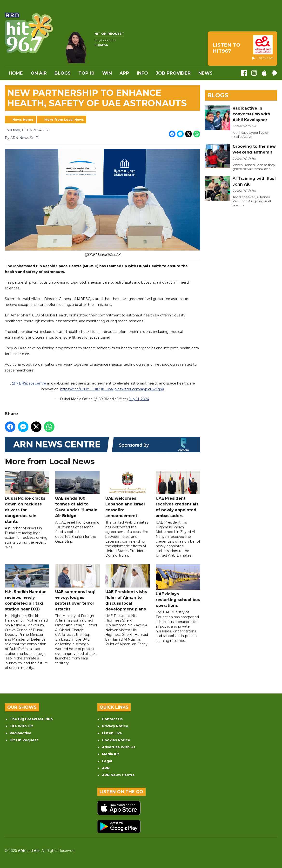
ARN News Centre (118, 775)
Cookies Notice (116, 740)
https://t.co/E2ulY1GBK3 (80, 389)
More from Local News (64, 119)
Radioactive (20, 733)
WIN (107, 73)
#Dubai (107, 389)
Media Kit (111, 754)
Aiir (37, 851)
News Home (23, 119)
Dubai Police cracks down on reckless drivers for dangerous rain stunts (27, 498)
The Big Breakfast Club (31, 719)
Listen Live (112, 733)
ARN (106, 768)
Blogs (63, 73)
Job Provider (173, 73)
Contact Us (112, 719)
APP (124, 73)
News (205, 73)
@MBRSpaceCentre (29, 384)
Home (16, 73)
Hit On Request (24, 740)
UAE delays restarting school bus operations (178, 586)
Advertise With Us (119, 747)
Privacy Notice (115, 726)
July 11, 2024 (139, 399)
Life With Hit (21, 726)
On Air (39, 73)
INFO (142, 73)
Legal (107, 761)
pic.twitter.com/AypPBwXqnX (139, 389)
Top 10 (86, 73)
